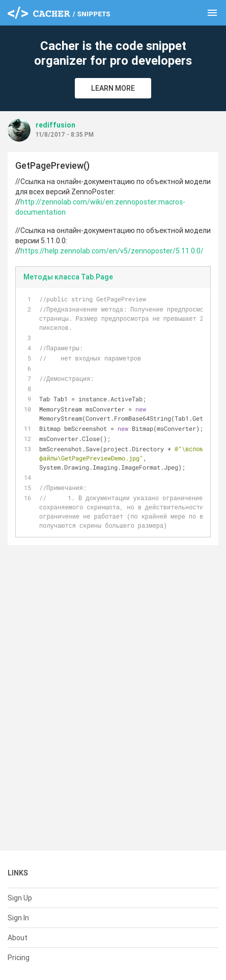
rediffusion (55, 125)
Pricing (19, 958)
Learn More (113, 88)
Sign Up (20, 898)
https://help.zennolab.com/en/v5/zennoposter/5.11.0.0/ (112, 251)
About (18, 938)
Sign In (18, 918)
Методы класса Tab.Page (68, 277)
